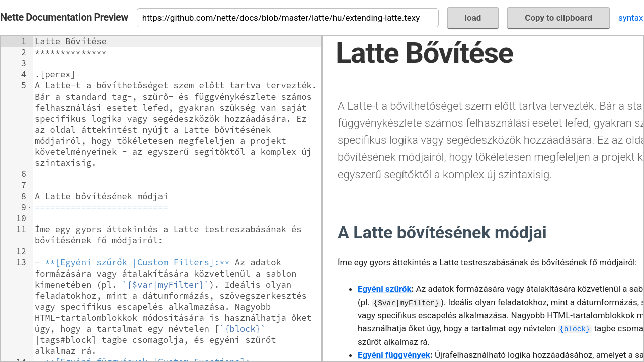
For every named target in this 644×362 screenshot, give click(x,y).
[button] (29, 207)
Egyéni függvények (394, 355)
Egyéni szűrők (385, 289)
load (473, 18)
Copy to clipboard (558, 18)
